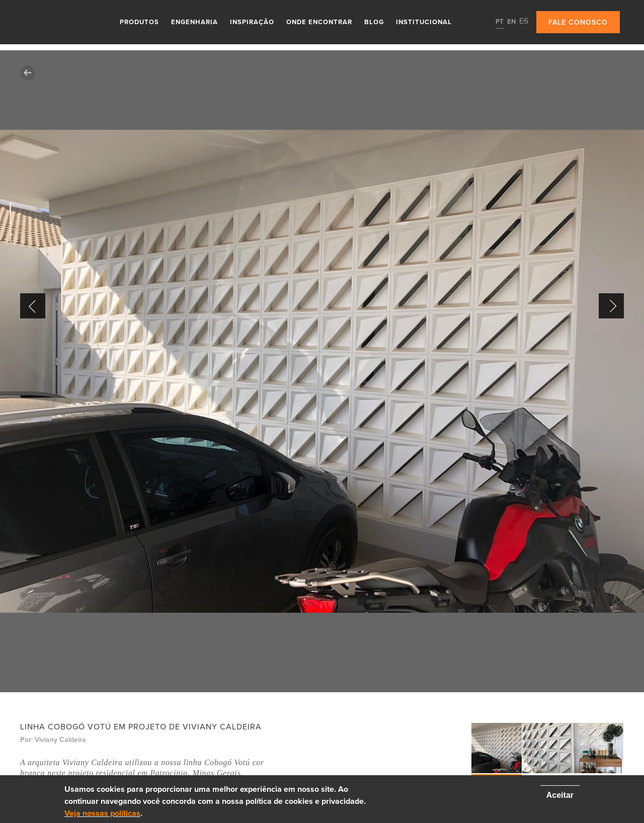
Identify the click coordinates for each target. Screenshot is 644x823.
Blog (374, 22)
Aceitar (560, 795)
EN (511, 22)
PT (500, 22)
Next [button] (611, 306)
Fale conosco (578, 22)
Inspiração (252, 22)
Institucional (424, 22)
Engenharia (194, 22)
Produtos (139, 22)
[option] (322, 371)
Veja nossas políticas (102, 813)
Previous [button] (33, 306)
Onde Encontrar (319, 22)
